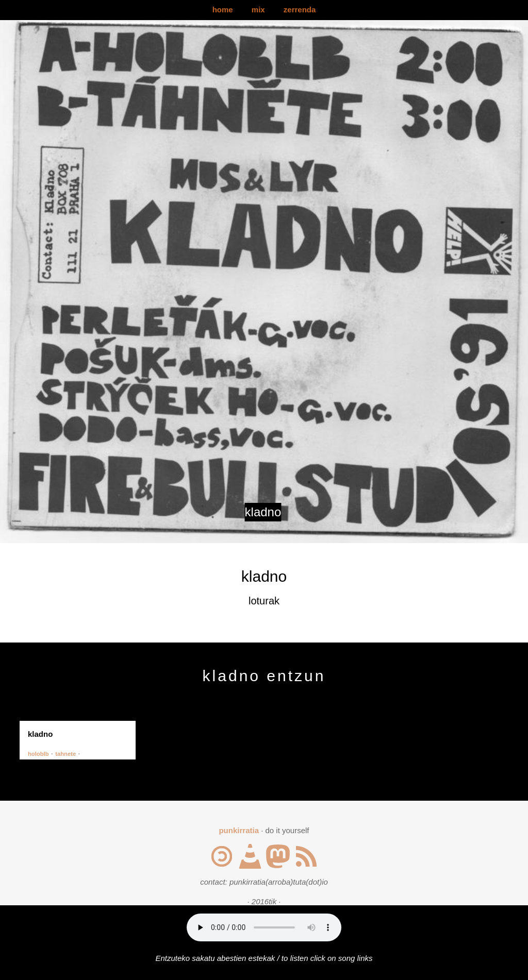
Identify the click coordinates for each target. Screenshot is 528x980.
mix (258, 10)
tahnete (65, 754)
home (223, 10)
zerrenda (300, 10)
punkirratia (239, 830)
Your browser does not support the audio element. (264, 927)
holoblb (38, 754)
